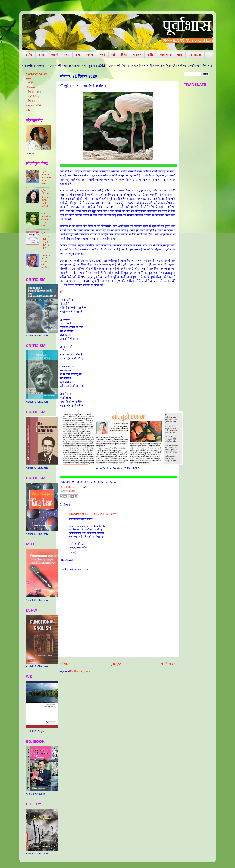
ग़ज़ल (67, 55)
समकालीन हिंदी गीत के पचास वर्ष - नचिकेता (46, 261)
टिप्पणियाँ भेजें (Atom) (80, 672)
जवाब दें (72, 553)
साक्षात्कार (166, 55)
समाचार (137, 55)
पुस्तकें (102, 55)
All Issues (195, 55)
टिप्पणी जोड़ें (67, 561)
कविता (42, 55)
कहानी (55, 55)
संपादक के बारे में (33, 105)
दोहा (78, 55)
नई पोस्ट (65, 664)
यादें (113, 55)
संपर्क (28, 110)
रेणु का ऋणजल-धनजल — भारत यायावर (46, 177)
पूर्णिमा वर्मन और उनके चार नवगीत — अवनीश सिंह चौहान (46, 198)
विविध (124, 55)
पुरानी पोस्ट (168, 664)
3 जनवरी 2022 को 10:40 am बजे (103, 514)
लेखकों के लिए (32, 96)
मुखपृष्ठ (29, 78)
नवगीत (89, 55)
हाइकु (180, 55)
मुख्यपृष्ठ (116, 664)
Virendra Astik (78, 514)
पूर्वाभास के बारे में (33, 92)
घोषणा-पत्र (31, 87)
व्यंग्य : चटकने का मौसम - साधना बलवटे (46, 219)
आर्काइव (30, 83)
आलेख (29, 55)
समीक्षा (151, 55)
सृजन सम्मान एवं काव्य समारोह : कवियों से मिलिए (46, 240)
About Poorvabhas (36, 74)
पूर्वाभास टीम (31, 101)
